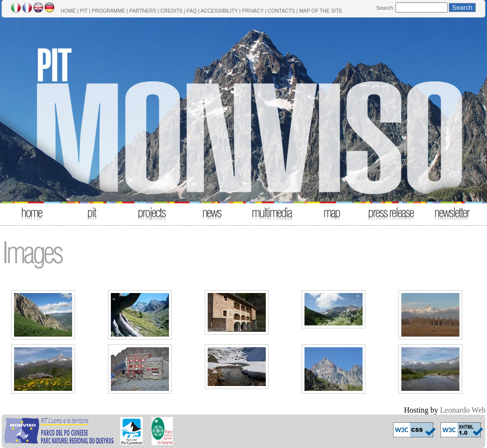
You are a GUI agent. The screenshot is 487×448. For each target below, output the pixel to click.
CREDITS (171, 11)
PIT (84, 11)
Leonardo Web (463, 410)
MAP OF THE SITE (321, 11)
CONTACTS (281, 11)
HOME (68, 11)
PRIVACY (253, 11)
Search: (385, 8)
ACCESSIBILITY (219, 11)
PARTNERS (143, 11)
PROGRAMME (108, 11)
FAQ (191, 11)
